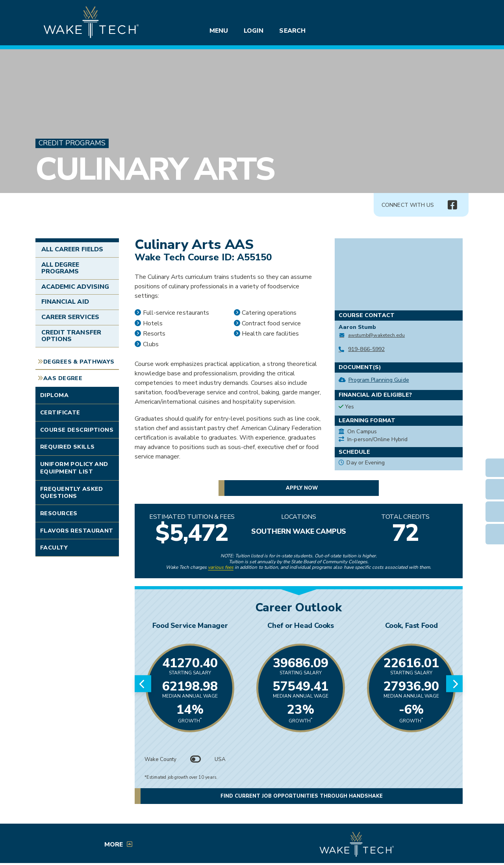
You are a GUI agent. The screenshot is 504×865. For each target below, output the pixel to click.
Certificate (60, 412)
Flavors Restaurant (77, 531)
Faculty (54, 548)
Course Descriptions (77, 430)
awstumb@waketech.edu (376, 335)
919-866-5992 (366, 349)
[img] (452, 205)
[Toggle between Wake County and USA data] (196, 759)
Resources (59, 513)
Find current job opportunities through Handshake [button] (302, 796)
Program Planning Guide (379, 380)
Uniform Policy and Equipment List (74, 468)
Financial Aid (65, 302)
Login (254, 31)
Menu (219, 31)
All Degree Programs (60, 268)
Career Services (70, 317)
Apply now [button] (302, 488)
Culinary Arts (155, 169)
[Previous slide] (143, 684)
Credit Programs (72, 143)
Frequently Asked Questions (72, 493)
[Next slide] (454, 684)
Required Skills (67, 447)
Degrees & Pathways (79, 362)
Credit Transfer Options (71, 336)
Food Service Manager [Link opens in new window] (190, 626)
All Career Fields (72, 249)
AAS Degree (63, 378)
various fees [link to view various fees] (221, 567)
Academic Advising (75, 287)
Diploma (54, 395)
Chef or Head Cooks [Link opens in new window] (301, 626)
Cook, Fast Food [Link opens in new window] (411, 626)
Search (292, 31)
